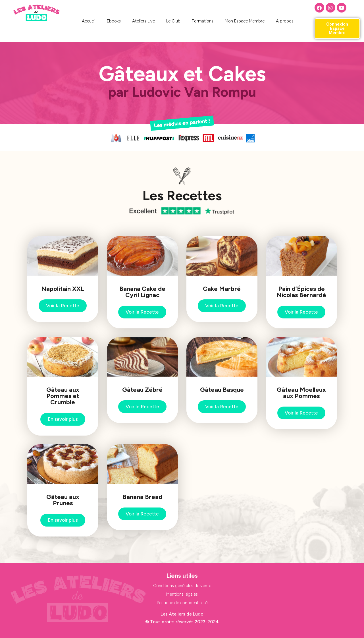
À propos (285, 21)
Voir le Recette (142, 407)
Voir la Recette (63, 306)
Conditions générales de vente (182, 586)
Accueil (89, 21)
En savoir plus (63, 419)
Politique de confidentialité (182, 603)
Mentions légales (182, 594)
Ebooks (114, 21)
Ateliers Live (143, 21)
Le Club (173, 21)
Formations (203, 21)
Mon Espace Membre (245, 21)
